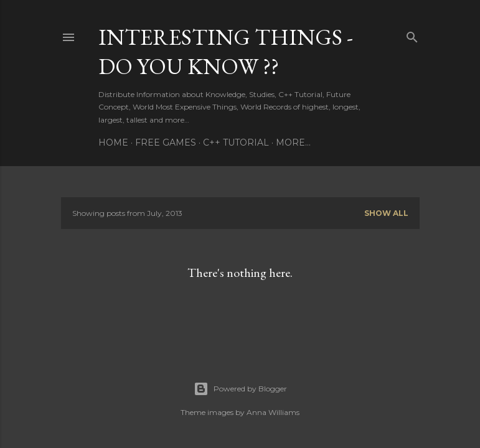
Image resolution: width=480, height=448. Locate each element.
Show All (386, 213)
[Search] (412, 35)
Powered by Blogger (240, 389)
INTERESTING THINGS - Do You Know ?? (226, 52)
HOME (113, 142)
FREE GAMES (166, 142)
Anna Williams (273, 412)
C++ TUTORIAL (236, 142)
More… (293, 142)
